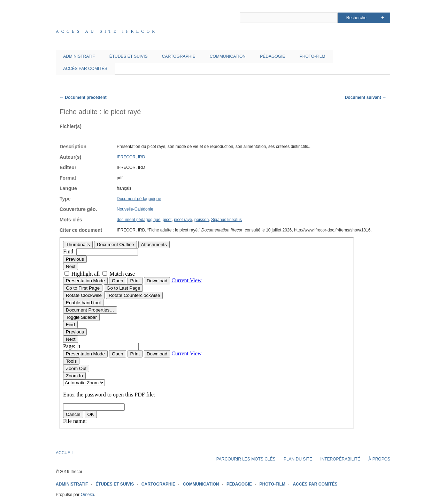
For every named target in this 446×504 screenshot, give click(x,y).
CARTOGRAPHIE (179, 56)
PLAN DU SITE (298, 459)
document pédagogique (139, 220)
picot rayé (183, 220)
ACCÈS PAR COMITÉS (85, 69)
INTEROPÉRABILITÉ (340, 459)
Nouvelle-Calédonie (135, 209)
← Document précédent (83, 97)
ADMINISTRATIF (79, 56)
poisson (202, 220)
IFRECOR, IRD (131, 157)
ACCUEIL (65, 453)
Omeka (87, 495)
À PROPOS (379, 459)
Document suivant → (366, 97)
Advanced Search (383, 18)
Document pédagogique (139, 199)
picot (167, 220)
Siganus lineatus (226, 220)
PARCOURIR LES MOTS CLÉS (246, 459)
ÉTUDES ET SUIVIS (129, 56)
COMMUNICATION (228, 56)
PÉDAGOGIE (272, 56)
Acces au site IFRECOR (107, 31)
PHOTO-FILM (313, 56)
